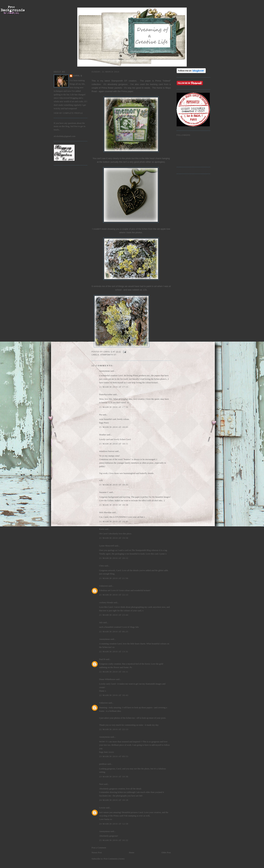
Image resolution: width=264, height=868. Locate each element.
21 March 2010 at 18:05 (114, 427)
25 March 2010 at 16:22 (114, 840)
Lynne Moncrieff (107, 546)
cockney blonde (106, 602)
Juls (101, 622)
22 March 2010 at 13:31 (114, 652)
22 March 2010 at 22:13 (114, 729)
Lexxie (102, 808)
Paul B (102, 659)
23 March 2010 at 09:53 (114, 756)
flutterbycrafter (106, 394)
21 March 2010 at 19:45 (114, 521)
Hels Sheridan (105, 512)
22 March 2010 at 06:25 (114, 632)
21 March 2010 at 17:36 (114, 407)
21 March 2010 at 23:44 (114, 615)
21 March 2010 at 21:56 (114, 578)
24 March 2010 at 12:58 (114, 824)
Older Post (166, 852)
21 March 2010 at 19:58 (114, 538)
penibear (103, 764)
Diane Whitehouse (107, 679)
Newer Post (97, 852)
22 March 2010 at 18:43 (114, 695)
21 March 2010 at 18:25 (114, 485)
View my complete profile (68, 113)
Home (132, 852)
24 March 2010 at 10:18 (114, 800)
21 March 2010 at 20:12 (114, 558)
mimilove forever (107, 451)
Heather (103, 435)
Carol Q (78, 76)
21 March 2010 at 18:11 (114, 444)
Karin (102, 529)
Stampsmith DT (108, 355)
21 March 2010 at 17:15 (114, 387)
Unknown (103, 586)
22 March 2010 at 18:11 (114, 672)
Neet (101, 784)
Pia (101, 415)
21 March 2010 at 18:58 (114, 505)
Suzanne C (104, 492)
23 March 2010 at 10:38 (114, 777)
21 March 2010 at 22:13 (114, 595)
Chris (102, 566)
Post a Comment (99, 848)
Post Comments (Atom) (114, 859)
